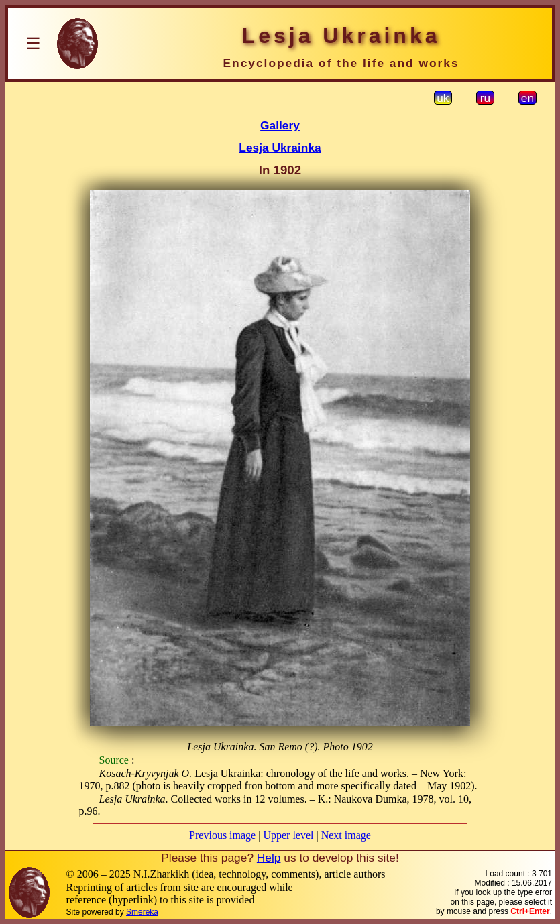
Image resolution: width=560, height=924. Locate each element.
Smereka (142, 912)
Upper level (288, 835)
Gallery (280, 125)
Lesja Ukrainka (280, 148)
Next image (346, 835)
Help (269, 858)
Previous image (222, 835)
